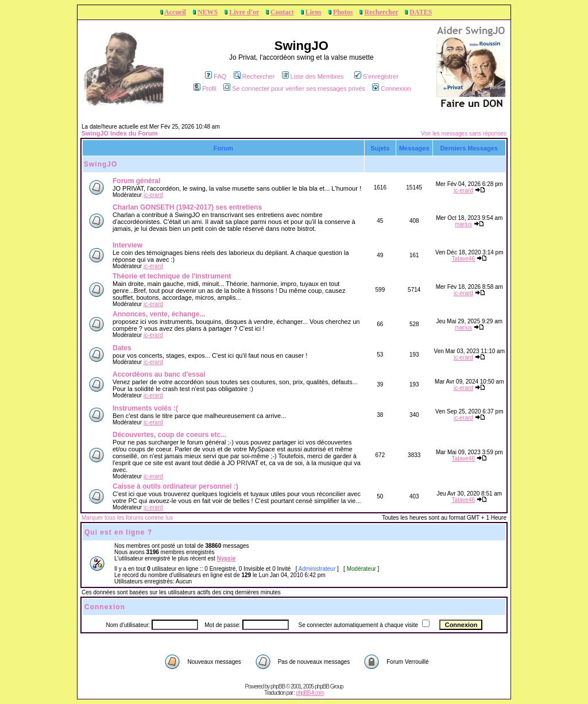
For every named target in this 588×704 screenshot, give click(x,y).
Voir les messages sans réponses (464, 134)
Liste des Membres (313, 76)
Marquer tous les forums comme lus (127, 518)
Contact (282, 12)
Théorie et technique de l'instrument (172, 276)
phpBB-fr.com (310, 693)
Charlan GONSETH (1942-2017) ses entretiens (187, 207)
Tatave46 (464, 259)
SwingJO (100, 164)
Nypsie (227, 558)
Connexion (392, 88)
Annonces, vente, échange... (159, 314)
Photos (343, 12)
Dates (122, 348)
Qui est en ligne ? (118, 532)
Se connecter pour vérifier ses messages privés (294, 88)
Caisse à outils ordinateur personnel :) (175, 486)
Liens (314, 12)
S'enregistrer (376, 76)
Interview (127, 245)
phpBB (278, 686)
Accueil (175, 12)
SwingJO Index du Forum (120, 133)
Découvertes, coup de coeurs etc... (169, 435)
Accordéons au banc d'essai (159, 374)
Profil (205, 88)
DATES (421, 12)
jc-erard (153, 195)
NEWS (208, 12)
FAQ (216, 76)
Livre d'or (244, 12)
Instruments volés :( (145, 408)
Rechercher (381, 12)
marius (463, 224)
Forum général (136, 181)
